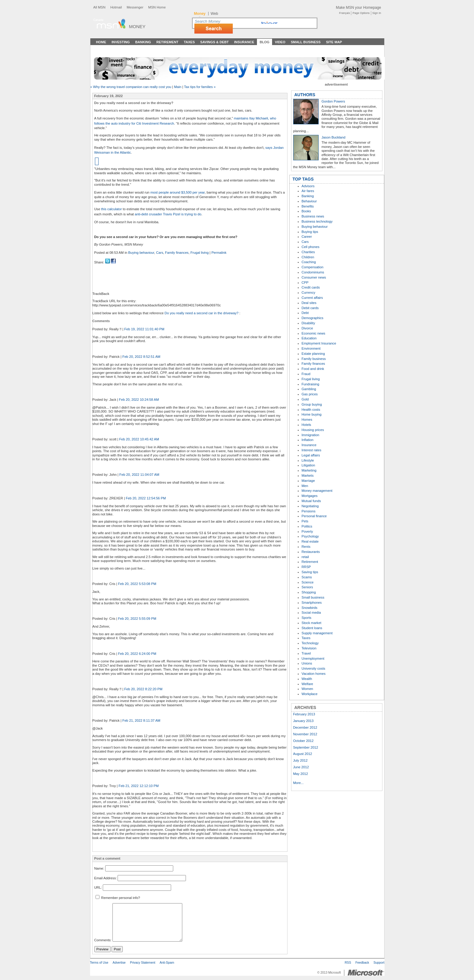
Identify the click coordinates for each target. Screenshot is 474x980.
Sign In (377, 13)
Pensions (309, 511)
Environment (311, 348)
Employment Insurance (319, 343)
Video (280, 42)
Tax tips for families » (200, 87)
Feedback (362, 963)
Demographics (313, 318)
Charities (308, 252)
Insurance (244, 42)
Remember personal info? (118, 898)
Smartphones (312, 603)
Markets (308, 475)
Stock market (312, 623)
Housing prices (313, 430)
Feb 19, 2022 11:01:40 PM (144, 329)
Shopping (309, 592)
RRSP (306, 567)
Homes (307, 420)
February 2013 (304, 714)
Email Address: (106, 878)
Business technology (317, 221)
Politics (307, 526)
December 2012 (305, 727)
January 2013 (304, 721)
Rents (306, 547)
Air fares (308, 191)
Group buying (312, 404)
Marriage (308, 481)
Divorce (307, 328)
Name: (99, 868)
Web (214, 14)
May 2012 (301, 774)
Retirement (167, 42)
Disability (308, 323)
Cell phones (311, 247)
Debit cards (310, 308)
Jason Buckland (334, 137)
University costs (313, 668)
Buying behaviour (141, 253)
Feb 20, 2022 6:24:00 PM (137, 654)
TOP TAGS (303, 179)
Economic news (313, 333)
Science (308, 582)
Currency (308, 292)
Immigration (310, 435)
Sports (307, 618)
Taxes (189, 42)
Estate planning (313, 354)
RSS (348, 963)
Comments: (103, 940)
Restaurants (311, 552)
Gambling (309, 389)
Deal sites (309, 303)
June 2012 (301, 767)
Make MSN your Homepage (358, 8)
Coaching (309, 262)
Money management (317, 491)
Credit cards (311, 287)
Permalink (219, 253)
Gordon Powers (333, 101)
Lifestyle (308, 460)
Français (345, 13)
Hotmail (116, 7)
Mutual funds (311, 501)
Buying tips (310, 232)
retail (305, 557)
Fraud (306, 374)
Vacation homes (314, 674)
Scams (307, 577)
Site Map (334, 42)
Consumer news (314, 277)
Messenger (135, 7)
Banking (143, 42)
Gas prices (310, 394)
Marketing (309, 470)
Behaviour (309, 201)
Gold (305, 399)
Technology (310, 643)
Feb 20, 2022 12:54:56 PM (146, 498)
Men (305, 486)
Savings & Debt (214, 42)
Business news (313, 216)
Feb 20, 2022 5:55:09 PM (137, 619)
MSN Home (157, 7)
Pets (305, 521)
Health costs (311, 410)
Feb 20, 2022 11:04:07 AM (139, 475)
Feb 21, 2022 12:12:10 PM (138, 786)
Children (308, 257)
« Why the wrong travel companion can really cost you (131, 87)
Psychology (310, 536)
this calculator (112, 209)
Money (137, 26)
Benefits (308, 206)
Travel (306, 653)
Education (309, 338)
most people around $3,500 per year (177, 192)
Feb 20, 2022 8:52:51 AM (141, 357)
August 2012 (303, 754)
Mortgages (310, 496)
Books (306, 211)
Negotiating (310, 506)
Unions (307, 663)
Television (309, 648)
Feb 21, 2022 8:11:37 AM (141, 720)
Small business (313, 597)
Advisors (308, 186)
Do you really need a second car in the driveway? (202, 313)
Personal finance (314, 516)
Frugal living (200, 253)
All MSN (99, 7)
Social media (311, 612)
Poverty (307, 531)
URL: (98, 887)
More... (299, 783)
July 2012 (300, 760)
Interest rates (312, 450)
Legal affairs (311, 455)
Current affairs (312, 298)
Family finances (177, 253)
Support (379, 963)
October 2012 (304, 741)
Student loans (312, 628)
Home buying (312, 414)
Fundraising (310, 384)
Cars (160, 253)
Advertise (119, 963)
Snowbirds (310, 608)
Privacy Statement (143, 963)
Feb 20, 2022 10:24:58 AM (139, 400)
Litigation (308, 465)
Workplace (310, 694)
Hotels (307, 425)
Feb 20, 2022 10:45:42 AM (139, 439)
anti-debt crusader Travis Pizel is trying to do (168, 214)
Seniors (307, 587)
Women (307, 689)
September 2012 (306, 747)
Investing (121, 42)
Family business (314, 359)
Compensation (313, 267)
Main (178, 87)
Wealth (307, 679)
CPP (305, 283)
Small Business (306, 42)
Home (101, 42)
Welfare (307, 684)
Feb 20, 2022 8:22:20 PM (143, 689)
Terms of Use (99, 963)
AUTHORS (305, 95)
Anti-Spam (167, 963)
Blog (265, 42)
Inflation (308, 440)
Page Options (361, 13)
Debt (305, 313)
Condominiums (313, 272)
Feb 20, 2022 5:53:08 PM (137, 584)
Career (307, 237)
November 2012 (305, 734)
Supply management (317, 633)
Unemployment (313, 658)
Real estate (310, 541)
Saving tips (310, 572)
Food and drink (313, 369)
